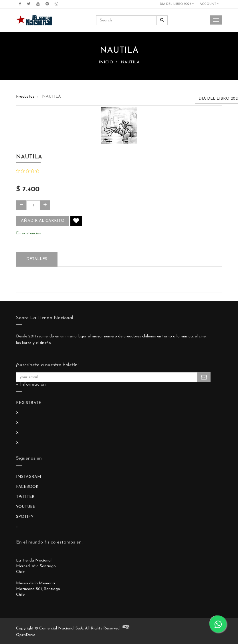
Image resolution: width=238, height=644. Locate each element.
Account (209, 4)
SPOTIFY (25, 517)
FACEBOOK (27, 487)
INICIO (106, 62)
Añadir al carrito (43, 221)
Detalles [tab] (37, 259)
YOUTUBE (26, 507)
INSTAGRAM (29, 477)
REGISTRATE (29, 403)
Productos (25, 97)
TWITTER (25, 497)
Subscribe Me (204, 377)
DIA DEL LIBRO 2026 (177, 4)
